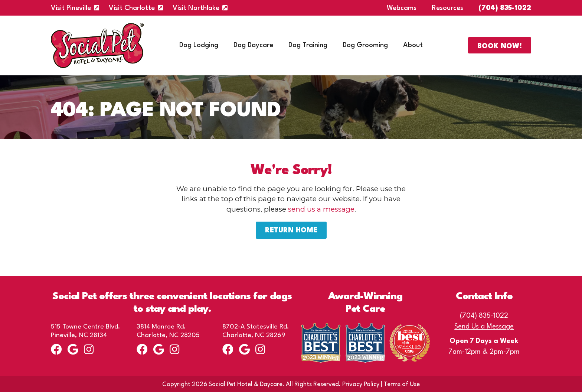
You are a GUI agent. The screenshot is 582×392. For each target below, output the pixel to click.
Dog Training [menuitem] (308, 45)
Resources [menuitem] (447, 8)
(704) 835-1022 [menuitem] (505, 8)
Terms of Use (402, 384)
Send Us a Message (484, 327)
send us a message (321, 209)
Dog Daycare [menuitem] (253, 45)
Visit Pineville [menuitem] (71, 8)
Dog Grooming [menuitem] (365, 45)
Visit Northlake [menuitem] (196, 8)
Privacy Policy (361, 384)
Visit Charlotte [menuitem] (132, 8)
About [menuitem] (413, 45)
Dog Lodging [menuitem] (199, 45)
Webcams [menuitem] (402, 8)
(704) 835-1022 (484, 316)
